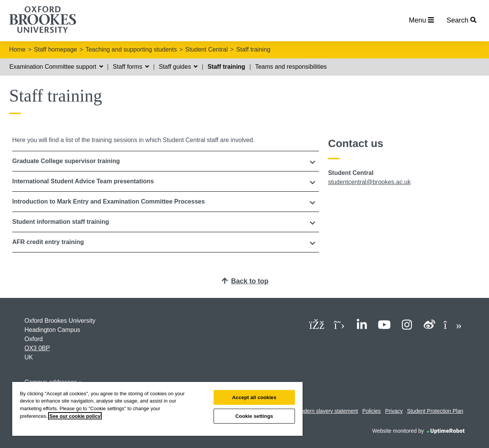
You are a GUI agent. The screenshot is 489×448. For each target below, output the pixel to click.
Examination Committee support (56, 67)
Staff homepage (56, 49)
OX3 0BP (37, 348)
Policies (371, 411)
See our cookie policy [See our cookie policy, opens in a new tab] (75, 416)
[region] (157, 409)
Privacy (394, 411)
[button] (166, 161)
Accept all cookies (254, 397)
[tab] (166, 161)
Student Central (206, 49)
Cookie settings (254, 416)
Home (17, 49)
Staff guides (178, 67)
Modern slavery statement (327, 411)
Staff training (253, 49)
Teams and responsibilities (291, 67)
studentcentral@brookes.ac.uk (369, 182)
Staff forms (131, 67)
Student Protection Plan (435, 411)
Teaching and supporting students (131, 49)
